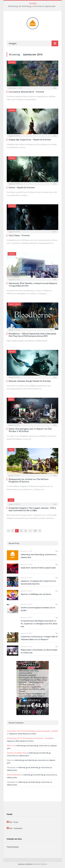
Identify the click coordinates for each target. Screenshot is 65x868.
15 (55, 232)
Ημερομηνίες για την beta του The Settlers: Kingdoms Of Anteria (29, 480)
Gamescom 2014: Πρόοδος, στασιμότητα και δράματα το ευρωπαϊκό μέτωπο (33, 284)
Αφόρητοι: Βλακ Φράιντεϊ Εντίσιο (23, 734)
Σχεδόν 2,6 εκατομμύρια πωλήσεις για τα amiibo (38, 609)
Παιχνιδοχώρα (13, 847)
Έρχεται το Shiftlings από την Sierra (36, 594)
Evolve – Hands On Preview (22, 187)
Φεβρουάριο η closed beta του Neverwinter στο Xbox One (39, 651)
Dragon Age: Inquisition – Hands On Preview (30, 140)
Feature (12, 254)
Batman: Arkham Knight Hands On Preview (30, 381)
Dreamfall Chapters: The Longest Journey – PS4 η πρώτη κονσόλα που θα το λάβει (32, 509)
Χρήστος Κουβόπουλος (16, 753)
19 (35, 531)
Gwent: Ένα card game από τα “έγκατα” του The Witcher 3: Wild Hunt (30, 430)
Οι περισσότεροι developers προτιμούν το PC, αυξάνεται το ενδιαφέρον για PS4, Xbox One (39, 624)
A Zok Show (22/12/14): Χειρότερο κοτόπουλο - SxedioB (29, 738)
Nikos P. (10, 746)
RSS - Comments (16, 828)
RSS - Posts (14, 822)
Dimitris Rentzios (14, 775)
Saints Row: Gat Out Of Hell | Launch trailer (38, 568)
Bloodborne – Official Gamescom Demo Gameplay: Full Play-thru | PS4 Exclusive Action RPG (32, 335)
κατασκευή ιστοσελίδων (25, 864)
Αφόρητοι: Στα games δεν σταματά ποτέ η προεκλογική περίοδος (38, 582)
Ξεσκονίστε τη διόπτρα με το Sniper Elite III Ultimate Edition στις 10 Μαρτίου (39, 638)
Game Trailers (14, 304)
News (11, 399)
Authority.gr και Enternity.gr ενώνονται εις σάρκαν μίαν (32, 6)
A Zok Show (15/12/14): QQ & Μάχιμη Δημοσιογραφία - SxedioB (32, 731)
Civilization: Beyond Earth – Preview (26, 92)
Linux (11, 500)
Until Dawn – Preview (19, 235)
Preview (12, 62)
